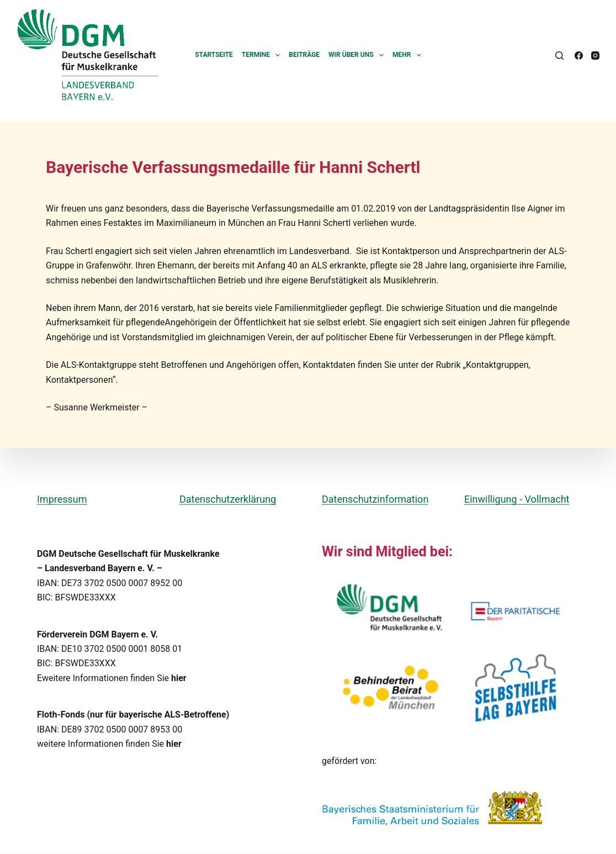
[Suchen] (559, 56)
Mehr (409, 55)
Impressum (62, 499)
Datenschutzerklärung (228, 499)
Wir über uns (358, 55)
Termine (263, 55)
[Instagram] (595, 56)
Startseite (214, 55)
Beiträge (304, 55)
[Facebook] (579, 56)
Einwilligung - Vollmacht (517, 499)
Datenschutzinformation (375, 499)
